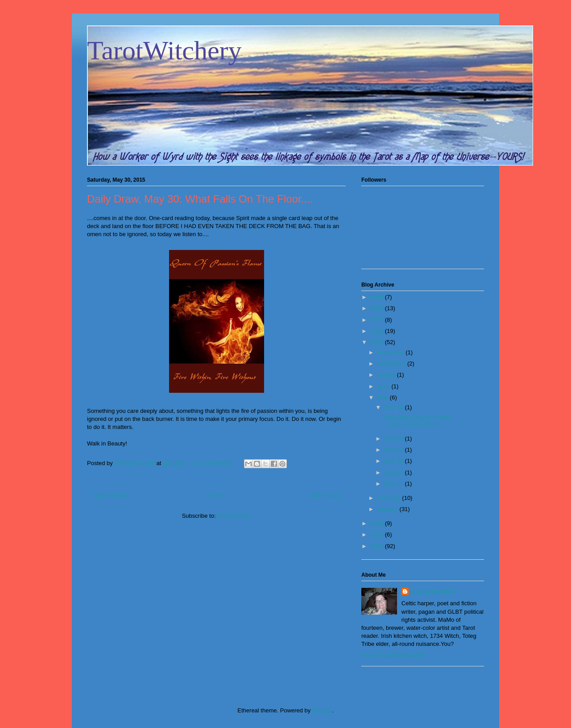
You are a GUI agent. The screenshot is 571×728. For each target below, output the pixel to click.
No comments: (213, 463)
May (384, 397)
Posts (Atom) (234, 516)
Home (218, 495)
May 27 (394, 450)
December (392, 352)
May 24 (394, 472)
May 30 (394, 407)
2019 (378, 297)
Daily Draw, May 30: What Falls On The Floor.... (200, 199)
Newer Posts (110, 495)
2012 (378, 546)
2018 (378, 308)
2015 (378, 342)
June (385, 386)
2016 (378, 331)
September (392, 364)
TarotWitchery (164, 50)
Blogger (322, 710)
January (389, 509)
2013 (378, 535)
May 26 (394, 461)
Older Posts (324, 495)
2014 (378, 523)
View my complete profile (393, 655)
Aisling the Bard (433, 592)
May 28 (394, 439)
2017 (378, 320)
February (390, 498)
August (387, 375)
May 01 (394, 484)
